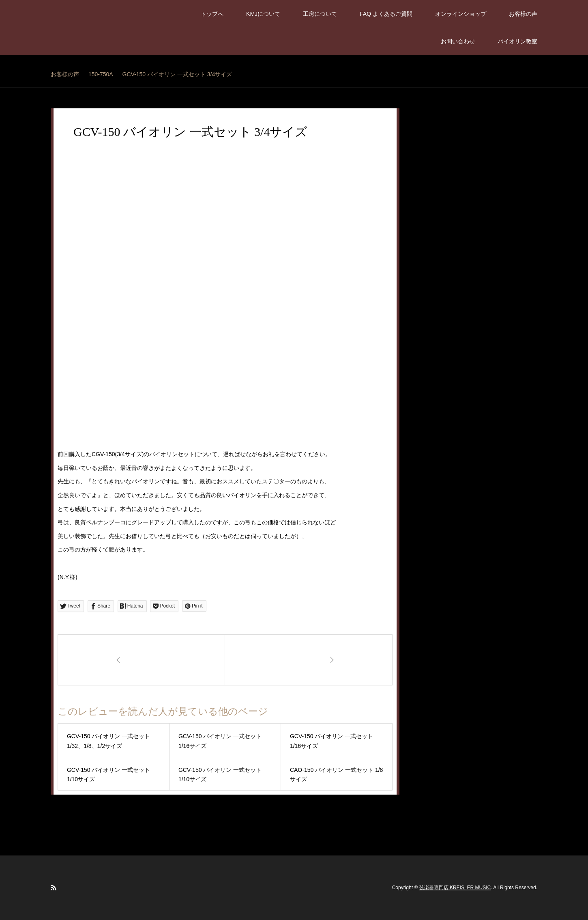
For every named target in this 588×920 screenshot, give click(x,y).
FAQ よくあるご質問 (386, 14)
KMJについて (263, 14)
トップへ (212, 14)
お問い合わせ (458, 41)
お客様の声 (523, 14)
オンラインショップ (461, 14)
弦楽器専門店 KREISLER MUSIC (455, 888)
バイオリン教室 (517, 41)
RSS (54, 888)
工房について (320, 14)
